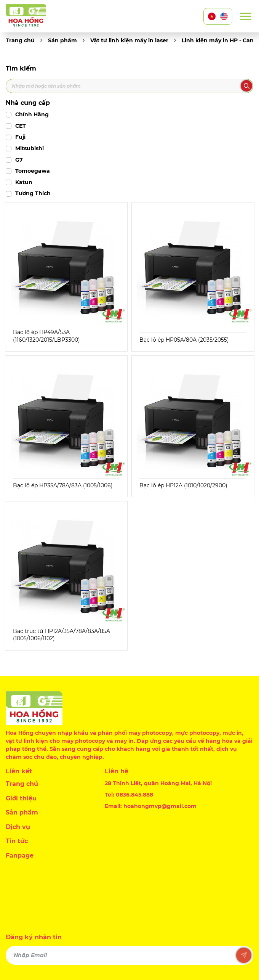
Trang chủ (20, 40)
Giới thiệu (21, 798)
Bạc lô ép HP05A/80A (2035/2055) (184, 340)
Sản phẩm (62, 40)
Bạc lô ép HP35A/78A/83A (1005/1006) (63, 485)
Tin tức (17, 841)
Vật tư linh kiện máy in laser (129, 40)
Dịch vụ (18, 827)
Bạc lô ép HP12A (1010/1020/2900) (183, 485)
